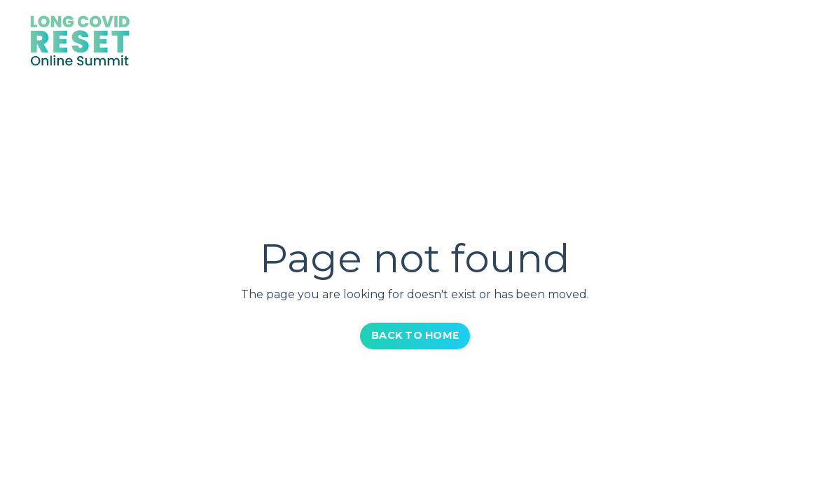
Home (468, 42)
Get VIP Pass (613, 42)
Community (705, 42)
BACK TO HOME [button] (415, 335)
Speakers (530, 42)
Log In (776, 42)
